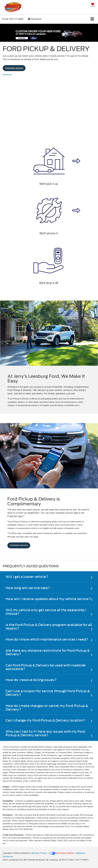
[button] (13, 19)
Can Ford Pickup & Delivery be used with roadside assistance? (46, 667)
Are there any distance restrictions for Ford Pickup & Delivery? (48, 652)
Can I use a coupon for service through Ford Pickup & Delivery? (48, 693)
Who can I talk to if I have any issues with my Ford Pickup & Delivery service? (45, 733)
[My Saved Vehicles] (93, 5)
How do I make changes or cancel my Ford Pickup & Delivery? (47, 708)
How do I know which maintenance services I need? (47, 639)
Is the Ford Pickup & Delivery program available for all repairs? (49, 627)
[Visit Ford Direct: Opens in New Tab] (90, 860)
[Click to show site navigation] (92, 19)
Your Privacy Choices (62, 853)
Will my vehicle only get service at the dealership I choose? (46, 612)
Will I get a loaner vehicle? (27, 577)
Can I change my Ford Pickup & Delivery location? (45, 720)
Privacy (44, 853)
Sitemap (35, 853)
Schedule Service (14, 68)
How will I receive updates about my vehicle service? (48, 599)
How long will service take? (28, 588)
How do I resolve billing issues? (31, 680)
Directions (35, 19)
